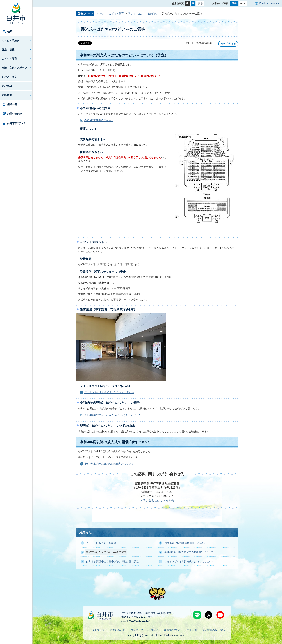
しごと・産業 (9, 77)
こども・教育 (9, 59)
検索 (10, 31)
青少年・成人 (136, 13)
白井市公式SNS (16, 123)
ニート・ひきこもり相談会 (101, 543)
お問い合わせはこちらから (157, 500)
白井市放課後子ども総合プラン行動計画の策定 (113, 562)
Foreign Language (269, 3)
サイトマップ (97, 630)
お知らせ (153, 13)
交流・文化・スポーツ (14, 68)
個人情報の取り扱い (213, 630)
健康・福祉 (8, 50)
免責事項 (192, 630)
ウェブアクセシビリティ (144, 630)
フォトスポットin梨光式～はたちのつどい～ (109, 392)
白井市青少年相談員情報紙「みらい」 (186, 543)
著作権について (172, 630)
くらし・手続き (11, 41)
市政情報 (7, 86)
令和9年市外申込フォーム (99, 120)
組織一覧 (12, 104)
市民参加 (7, 95)
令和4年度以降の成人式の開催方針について (109, 464)
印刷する (231, 44)
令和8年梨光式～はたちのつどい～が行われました (113, 415)
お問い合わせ (15, 114)
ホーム (101, 13)
